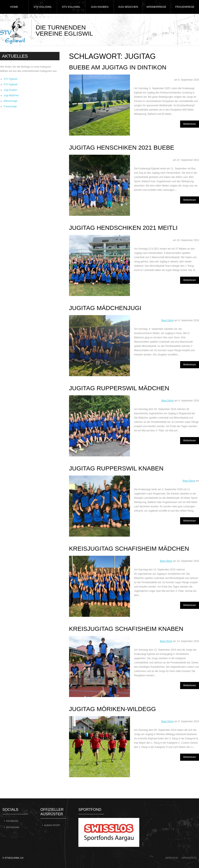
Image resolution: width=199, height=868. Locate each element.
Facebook (12, 821)
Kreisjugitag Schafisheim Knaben (126, 629)
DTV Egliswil (71, 7)
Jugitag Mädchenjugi (105, 308)
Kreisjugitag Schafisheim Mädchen (129, 549)
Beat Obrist (168, 320)
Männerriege (156, 7)
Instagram (13, 827)
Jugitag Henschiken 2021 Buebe (122, 147)
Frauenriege (185, 7)
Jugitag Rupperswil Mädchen (119, 388)
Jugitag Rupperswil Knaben (116, 468)
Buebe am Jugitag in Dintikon (118, 67)
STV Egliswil (43, 7)
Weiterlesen (190, 124)
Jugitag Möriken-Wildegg (112, 709)
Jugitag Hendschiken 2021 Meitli (123, 228)
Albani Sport (52, 825)
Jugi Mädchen (128, 7)
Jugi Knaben (100, 7)
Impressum (172, 858)
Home (14, 7)
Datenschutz (189, 858)
